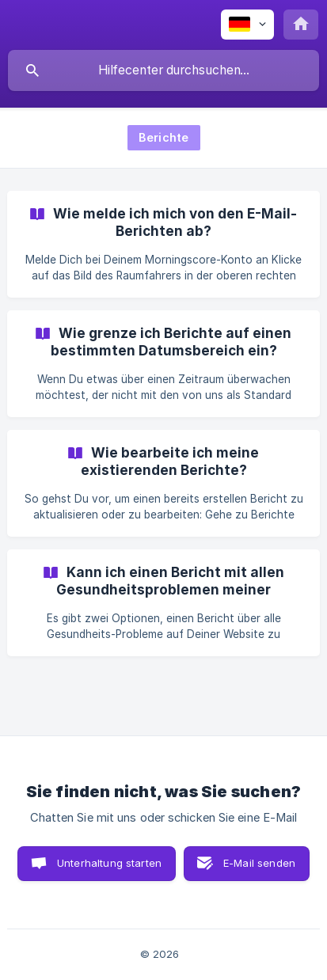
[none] (247, 25)
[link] (163, 244)
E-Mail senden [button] (259, 863)
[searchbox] (163, 70)
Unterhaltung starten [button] (109, 863)
